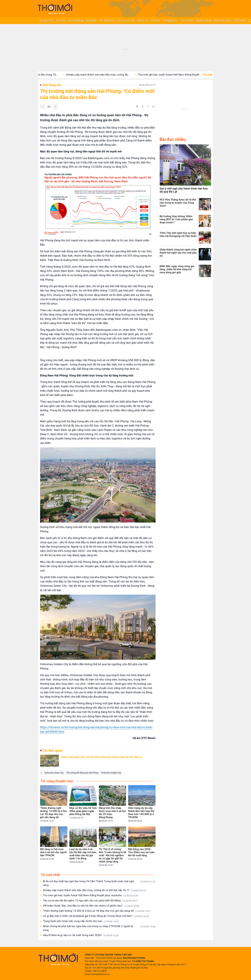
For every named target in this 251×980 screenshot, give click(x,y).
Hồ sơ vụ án (126, 21)
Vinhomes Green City (54, 773)
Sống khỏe (170, 21)
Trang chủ (46, 21)
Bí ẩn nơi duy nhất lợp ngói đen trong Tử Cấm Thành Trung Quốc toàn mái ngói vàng (99, 883)
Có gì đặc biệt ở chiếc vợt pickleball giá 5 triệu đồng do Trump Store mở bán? (96, 916)
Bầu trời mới (222, 21)
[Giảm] (43, 107)
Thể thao (239, 21)
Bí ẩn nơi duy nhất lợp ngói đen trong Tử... (47, 75)
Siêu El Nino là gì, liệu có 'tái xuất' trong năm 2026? (81, 935)
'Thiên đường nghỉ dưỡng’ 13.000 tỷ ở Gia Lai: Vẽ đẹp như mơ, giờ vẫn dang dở (97, 911)
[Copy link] (148, 106)
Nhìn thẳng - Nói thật (82, 21)
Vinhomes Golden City (111, 773)
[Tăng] (55, 107)
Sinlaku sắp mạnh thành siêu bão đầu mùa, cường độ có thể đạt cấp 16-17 (95, 890)
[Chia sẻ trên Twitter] (143, 107)
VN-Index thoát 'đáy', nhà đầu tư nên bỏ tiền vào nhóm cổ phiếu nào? (91, 906)
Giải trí (155, 21)
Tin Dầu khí (107, 21)
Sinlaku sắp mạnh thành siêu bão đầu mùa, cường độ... (111, 75)
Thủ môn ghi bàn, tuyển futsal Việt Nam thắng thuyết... (183, 75)
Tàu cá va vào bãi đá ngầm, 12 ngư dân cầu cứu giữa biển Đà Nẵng (90, 901)
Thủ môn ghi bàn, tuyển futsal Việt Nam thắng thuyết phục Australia (91, 895)
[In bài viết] (154, 107)
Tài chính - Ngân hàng (196, 21)
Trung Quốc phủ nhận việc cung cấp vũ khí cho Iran (81, 921)
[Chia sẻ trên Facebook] (137, 107)
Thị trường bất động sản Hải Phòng (82, 773)
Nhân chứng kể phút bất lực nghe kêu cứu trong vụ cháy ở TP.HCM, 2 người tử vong (99, 928)
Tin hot (60, 21)
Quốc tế (143, 21)
